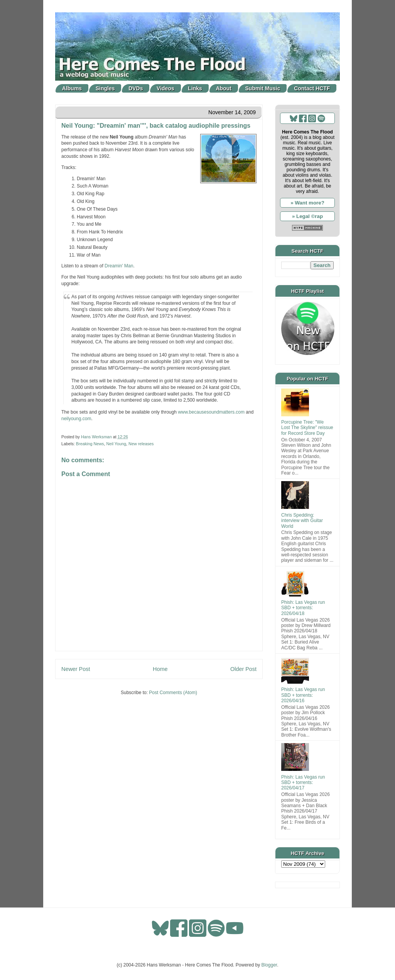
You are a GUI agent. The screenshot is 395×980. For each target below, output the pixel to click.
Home (160, 669)
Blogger (269, 965)
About (224, 88)
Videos (165, 88)
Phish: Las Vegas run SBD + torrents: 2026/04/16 (303, 695)
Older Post (243, 669)
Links (195, 88)
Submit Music (263, 88)
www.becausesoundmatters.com (211, 412)
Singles (105, 88)
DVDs (136, 88)
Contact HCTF (312, 88)
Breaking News (90, 444)
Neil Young (116, 444)
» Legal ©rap (307, 216)
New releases (141, 444)
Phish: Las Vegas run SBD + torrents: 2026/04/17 (303, 783)
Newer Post (76, 669)
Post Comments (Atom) (173, 693)
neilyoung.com (76, 419)
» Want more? (307, 203)
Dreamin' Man (119, 266)
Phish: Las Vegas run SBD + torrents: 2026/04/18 (303, 608)
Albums (72, 88)
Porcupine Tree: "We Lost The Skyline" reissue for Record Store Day (307, 428)
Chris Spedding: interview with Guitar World (302, 521)
